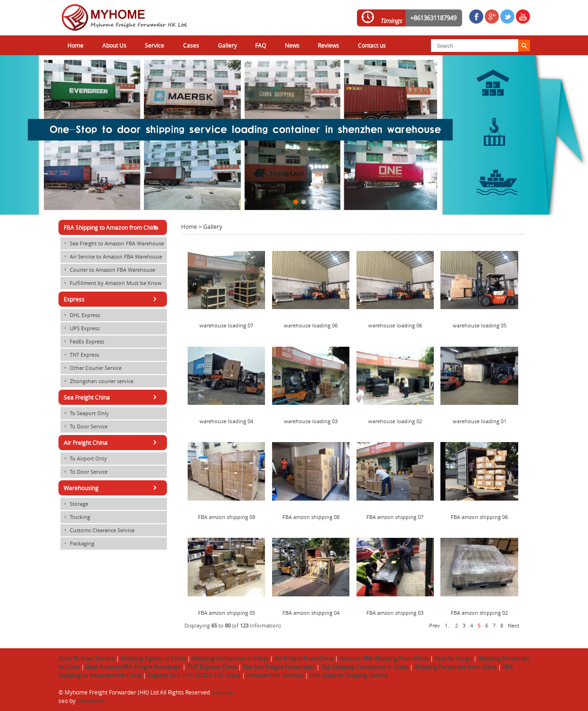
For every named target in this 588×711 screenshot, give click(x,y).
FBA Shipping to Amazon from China (112, 227)
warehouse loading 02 (395, 421)
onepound (90, 701)
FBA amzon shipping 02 (479, 613)
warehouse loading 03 (311, 421)
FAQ (261, 45)
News (292, 45)
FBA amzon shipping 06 (479, 517)
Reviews (328, 45)
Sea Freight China (112, 397)
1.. (447, 626)
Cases (191, 45)
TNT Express (80, 355)
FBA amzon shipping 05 (227, 613)
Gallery (227, 45)
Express (112, 299)
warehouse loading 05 (480, 326)
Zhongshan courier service (97, 381)
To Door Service (84, 427)
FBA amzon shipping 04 (311, 613)
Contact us (372, 45)
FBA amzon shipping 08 (311, 517)
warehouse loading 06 (311, 326)
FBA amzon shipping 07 (395, 517)
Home (75, 45)
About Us (114, 45)
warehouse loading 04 (226, 421)
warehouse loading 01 (480, 421)
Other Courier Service (91, 368)
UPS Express (80, 328)
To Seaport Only (85, 413)
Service (154, 45)
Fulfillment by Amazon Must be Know (111, 283)
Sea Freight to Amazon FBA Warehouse (112, 243)
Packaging (77, 544)
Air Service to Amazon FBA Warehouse (111, 257)
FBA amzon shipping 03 (395, 613)
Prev (435, 626)
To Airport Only (84, 459)
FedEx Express (82, 342)
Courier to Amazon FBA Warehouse (108, 270)
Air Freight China (112, 443)
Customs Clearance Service (97, 530)
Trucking (75, 517)
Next (513, 626)
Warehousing (112, 488)
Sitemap (222, 692)
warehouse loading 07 (226, 326)
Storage (74, 504)
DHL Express (80, 315)
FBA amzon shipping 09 (227, 517)
